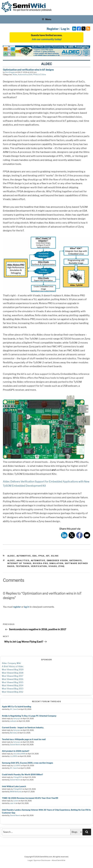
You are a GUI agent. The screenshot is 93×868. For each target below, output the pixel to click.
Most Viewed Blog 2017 (13, 676)
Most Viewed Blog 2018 (13, 673)
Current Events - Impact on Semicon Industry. (23, 728)
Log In (65, 29)
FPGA (35, 75)
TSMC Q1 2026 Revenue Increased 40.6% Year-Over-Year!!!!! (30, 798)
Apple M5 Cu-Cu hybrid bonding (16, 707)
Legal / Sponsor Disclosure (39, 860)
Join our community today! (47, 39)
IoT (40, 75)
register (17, 607)
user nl (13, 803)
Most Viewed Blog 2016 (13, 679)
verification (39, 566)
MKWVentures (16, 792)
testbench (23, 566)
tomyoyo (17, 719)
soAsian (13, 721)
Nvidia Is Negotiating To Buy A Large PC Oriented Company (29, 716)
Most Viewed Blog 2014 (13, 685)
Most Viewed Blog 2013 (13, 689)
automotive (38, 560)
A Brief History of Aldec (13, 666)
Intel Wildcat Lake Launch (14, 786)
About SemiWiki (59, 860)
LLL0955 (14, 756)
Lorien (16, 801)
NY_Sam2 (14, 709)
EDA (30, 75)
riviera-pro (40, 563)
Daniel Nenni (15, 745)
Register (53, 29)
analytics (23, 560)
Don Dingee (10, 72)
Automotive (23, 75)
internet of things (19, 563)
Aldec (15, 75)
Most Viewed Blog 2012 (13, 692)
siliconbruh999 (19, 754)
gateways (76, 560)
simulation (56, 563)
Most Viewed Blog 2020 (13, 670)
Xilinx (44, 75)
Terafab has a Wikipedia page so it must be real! (24, 739)
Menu (46, 19)
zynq (61, 566)
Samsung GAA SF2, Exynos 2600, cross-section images (27, 763)
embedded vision (57, 560)
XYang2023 (18, 777)
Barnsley (14, 733)
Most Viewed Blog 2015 (13, 682)
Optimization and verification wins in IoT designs (28, 70)
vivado (53, 566)
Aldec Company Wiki (11, 663)
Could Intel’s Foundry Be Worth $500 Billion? (22, 775)
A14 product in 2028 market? (15, 751)
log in (26, 607)
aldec (11, 560)
